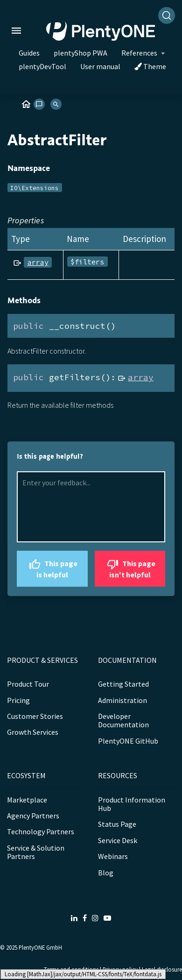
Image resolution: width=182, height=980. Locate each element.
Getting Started (123, 684)
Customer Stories (35, 716)
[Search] (167, 15)
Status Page (117, 824)
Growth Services (33, 732)
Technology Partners (41, 831)
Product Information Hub (132, 804)
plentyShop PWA (80, 53)
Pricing (18, 700)
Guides (29, 53)
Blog (106, 873)
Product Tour (28, 684)
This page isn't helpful (130, 568)
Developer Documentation (123, 720)
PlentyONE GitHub (128, 741)
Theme (150, 66)
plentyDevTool (42, 66)
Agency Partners (33, 816)
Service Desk (118, 840)
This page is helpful (52, 568)
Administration (122, 700)
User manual (100, 66)
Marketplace (27, 800)
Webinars (113, 856)
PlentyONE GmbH (40, 947)
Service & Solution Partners (36, 852)
